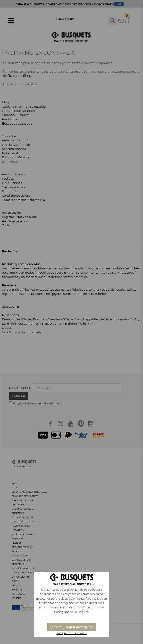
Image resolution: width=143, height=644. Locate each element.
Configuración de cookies (71, 633)
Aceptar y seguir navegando (71, 627)
